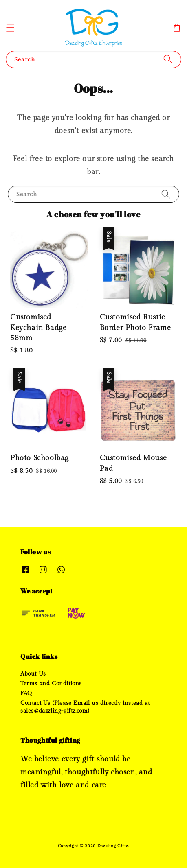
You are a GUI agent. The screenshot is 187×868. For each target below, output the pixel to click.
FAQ (26, 693)
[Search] (168, 59)
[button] (10, 28)
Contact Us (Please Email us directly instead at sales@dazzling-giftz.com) (85, 707)
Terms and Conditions (51, 684)
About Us (33, 674)
